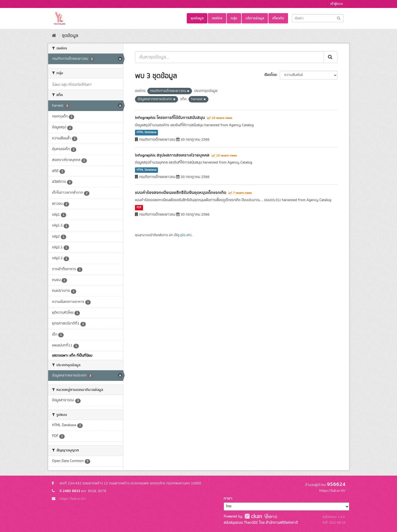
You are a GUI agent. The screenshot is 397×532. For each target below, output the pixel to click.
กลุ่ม (234, 18)
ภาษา (228, 499)
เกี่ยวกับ (278, 18)
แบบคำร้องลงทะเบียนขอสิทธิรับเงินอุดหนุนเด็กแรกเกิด (181, 193)
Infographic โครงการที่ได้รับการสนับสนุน (170, 118)
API (171, 235)
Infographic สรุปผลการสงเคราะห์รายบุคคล (172, 155)
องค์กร (217, 18)
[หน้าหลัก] (54, 36)
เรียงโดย (270, 75)
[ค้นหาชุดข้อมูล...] (229, 57)
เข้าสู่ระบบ (337, 4)
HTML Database (146, 133)
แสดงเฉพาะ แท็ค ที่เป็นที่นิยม (72, 356)
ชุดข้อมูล (197, 18)
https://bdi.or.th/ (73, 499)
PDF (139, 208)
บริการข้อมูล (255, 18)
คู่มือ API (185, 235)
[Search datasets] (318, 18)
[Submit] (339, 18)
